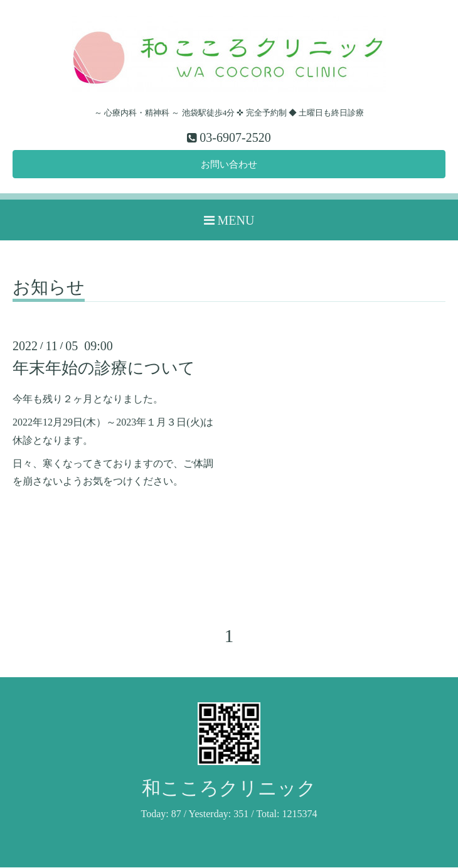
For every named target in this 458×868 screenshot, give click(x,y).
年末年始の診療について (104, 369)
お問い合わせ (229, 165)
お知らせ (49, 289)
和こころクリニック (229, 789)
